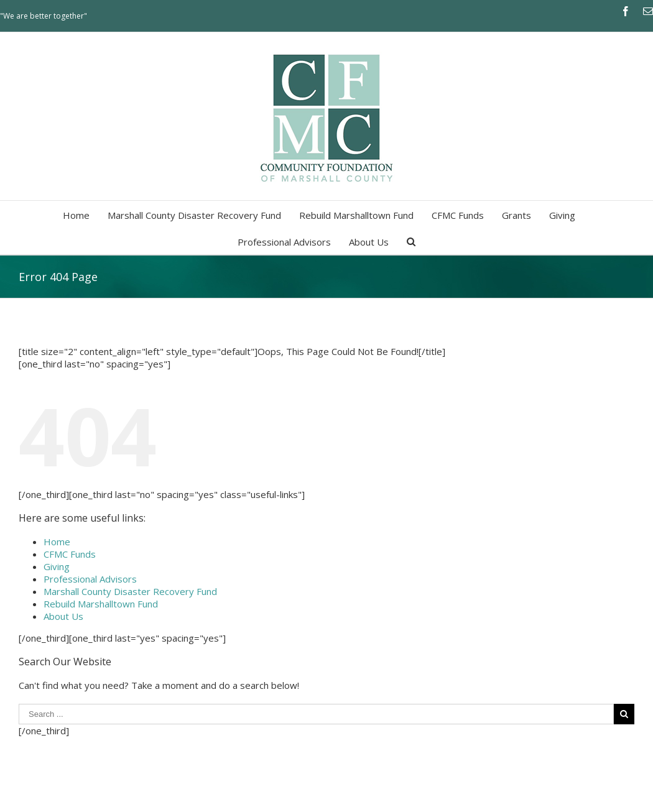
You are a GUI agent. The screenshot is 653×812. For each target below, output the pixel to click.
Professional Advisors (90, 579)
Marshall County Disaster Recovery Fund (130, 591)
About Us (63, 616)
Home (57, 542)
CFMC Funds (70, 554)
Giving (57, 566)
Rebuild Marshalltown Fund (101, 604)
